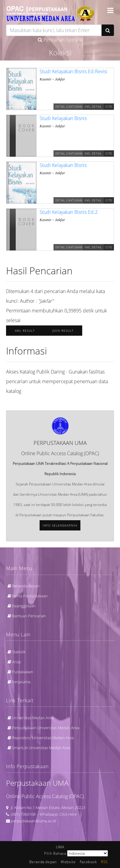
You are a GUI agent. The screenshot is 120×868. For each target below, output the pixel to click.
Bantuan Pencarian (29, 616)
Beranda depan (26, 586)
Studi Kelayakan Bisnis (63, 118)
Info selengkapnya (60, 525)
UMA (60, 847)
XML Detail (93, 107)
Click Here (68, 814)
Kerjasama (21, 682)
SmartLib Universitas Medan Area (41, 748)
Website (68, 862)
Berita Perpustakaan (30, 596)
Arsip (17, 662)
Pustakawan (23, 672)
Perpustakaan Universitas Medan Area (46, 728)
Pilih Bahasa (55, 853)
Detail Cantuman (69, 107)
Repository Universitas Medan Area (43, 738)
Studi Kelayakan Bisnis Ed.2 (69, 212)
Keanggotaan (24, 606)
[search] (54, 30)
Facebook (88, 862)
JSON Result (63, 331)
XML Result (25, 331)
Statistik (19, 652)
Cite (109, 107)
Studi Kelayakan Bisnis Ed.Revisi (73, 71)
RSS (104, 862)
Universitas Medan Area (33, 718)
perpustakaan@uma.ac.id (33, 821)
